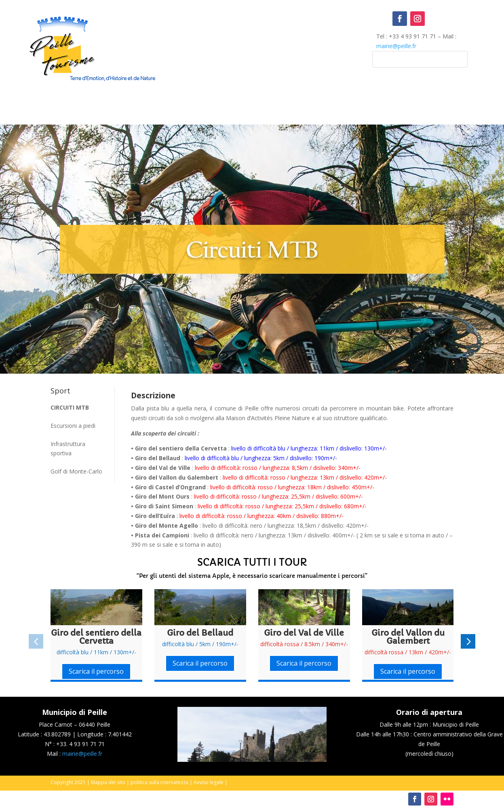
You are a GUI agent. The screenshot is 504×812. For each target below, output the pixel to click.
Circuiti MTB (70, 407)
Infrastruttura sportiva (68, 449)
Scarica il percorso (96, 671)
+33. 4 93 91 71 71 (80, 744)
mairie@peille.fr (396, 46)
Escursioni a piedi (73, 426)
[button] (36, 641)
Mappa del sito (108, 782)
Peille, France (252, 44)
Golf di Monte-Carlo (76, 471)
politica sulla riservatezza (159, 782)
